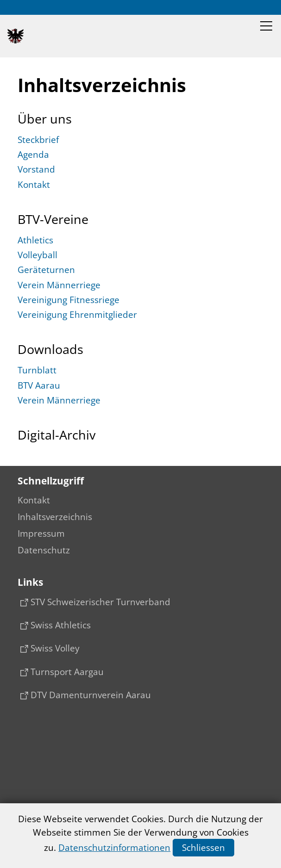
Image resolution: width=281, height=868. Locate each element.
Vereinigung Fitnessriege (69, 300)
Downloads (50, 349)
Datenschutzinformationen (114, 848)
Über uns (45, 119)
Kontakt (34, 185)
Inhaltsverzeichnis (55, 517)
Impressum (41, 533)
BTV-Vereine (53, 219)
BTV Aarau (39, 385)
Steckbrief (38, 140)
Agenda (33, 155)
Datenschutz (44, 550)
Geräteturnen (46, 270)
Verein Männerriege (59, 285)
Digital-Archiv (56, 435)
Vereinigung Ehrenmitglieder (77, 315)
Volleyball (37, 255)
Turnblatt (37, 370)
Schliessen (203, 848)
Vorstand (36, 169)
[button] (266, 26)
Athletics (35, 240)
